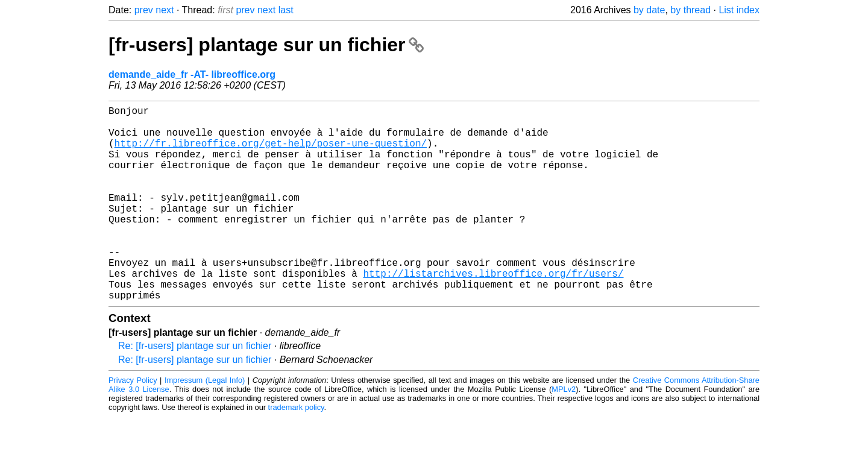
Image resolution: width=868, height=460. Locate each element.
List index (739, 10)
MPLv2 (564, 433)
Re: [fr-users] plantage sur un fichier (195, 389)
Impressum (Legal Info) (205, 424)
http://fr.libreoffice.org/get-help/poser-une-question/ (271, 153)
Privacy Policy (133, 424)
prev (144, 10)
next (165, 10)
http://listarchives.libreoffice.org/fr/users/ (493, 312)
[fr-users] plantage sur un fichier (266, 45)
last (286, 10)
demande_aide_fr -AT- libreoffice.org (192, 74)
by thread (690, 10)
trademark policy (296, 451)
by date (649, 10)
